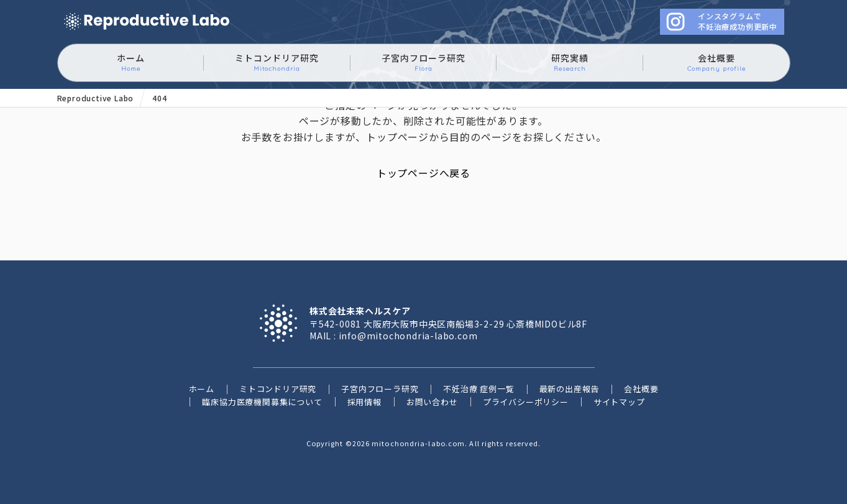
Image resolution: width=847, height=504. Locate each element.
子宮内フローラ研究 (423, 62)
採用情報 (364, 402)
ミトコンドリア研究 (277, 62)
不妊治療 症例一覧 (478, 389)
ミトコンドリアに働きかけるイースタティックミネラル (147, 22)
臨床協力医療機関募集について (262, 402)
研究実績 (570, 62)
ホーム (131, 62)
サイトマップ (619, 402)
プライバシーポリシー (526, 402)
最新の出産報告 (570, 389)
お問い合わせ (432, 402)
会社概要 (717, 62)
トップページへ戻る (423, 173)
